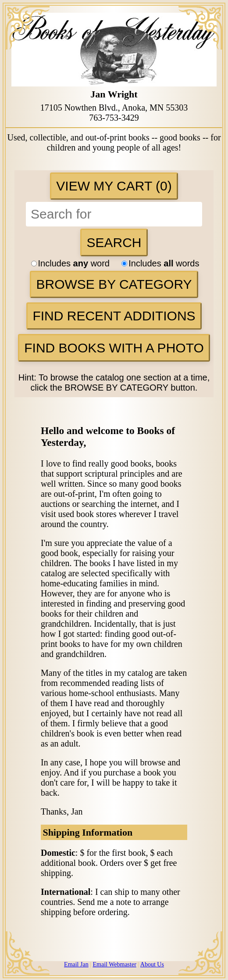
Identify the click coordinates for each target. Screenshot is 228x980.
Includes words (160, 263)
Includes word (75, 263)
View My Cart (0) (114, 186)
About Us (152, 964)
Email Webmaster (115, 964)
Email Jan (76, 964)
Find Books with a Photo (114, 348)
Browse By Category (114, 284)
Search (114, 242)
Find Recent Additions (114, 316)
